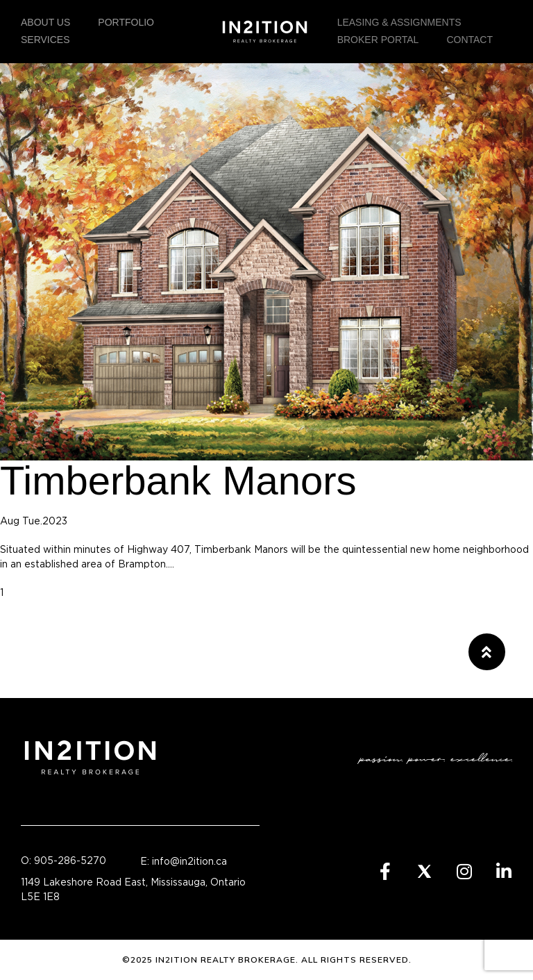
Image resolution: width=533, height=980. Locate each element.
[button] (487, 652)
